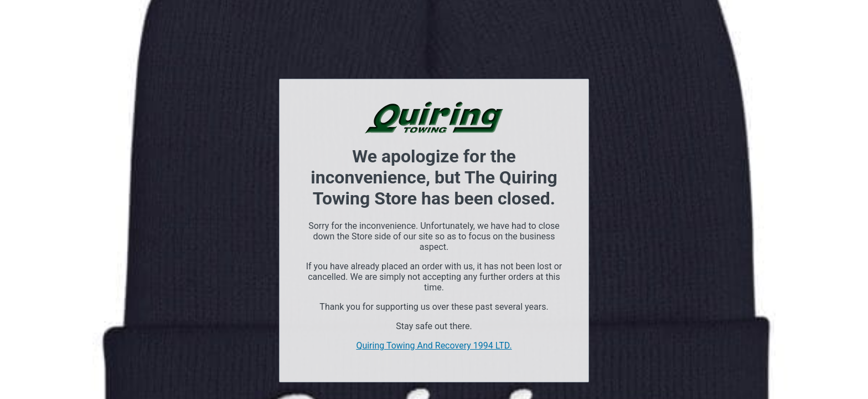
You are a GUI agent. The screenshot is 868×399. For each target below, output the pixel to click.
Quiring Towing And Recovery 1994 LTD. (434, 346)
